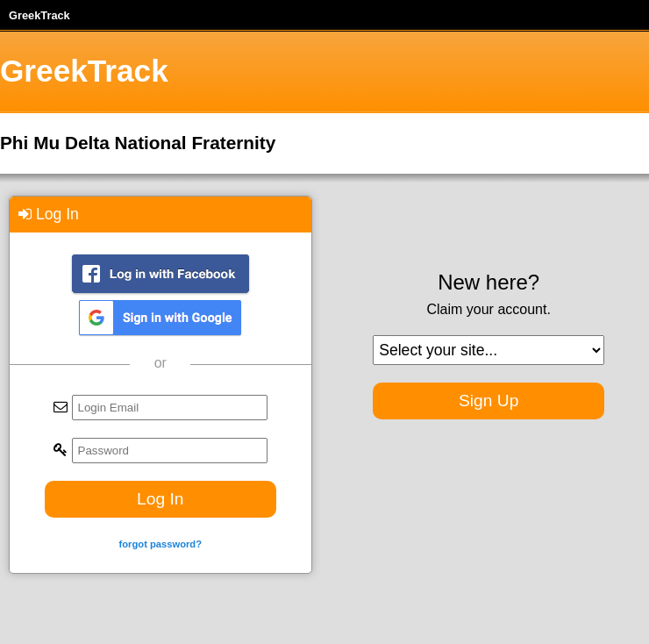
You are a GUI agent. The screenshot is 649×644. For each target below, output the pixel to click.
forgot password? (160, 544)
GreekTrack (39, 15)
